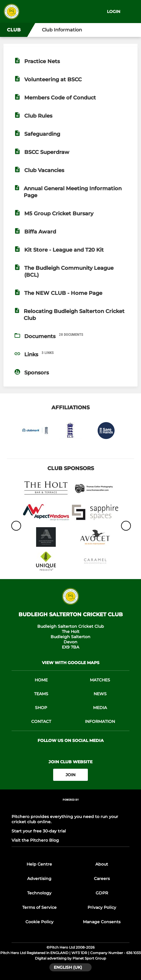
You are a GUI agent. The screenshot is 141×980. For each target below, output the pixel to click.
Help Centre (39, 864)
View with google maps (71, 663)
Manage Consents (102, 922)
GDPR (102, 893)
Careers (102, 879)
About (102, 864)
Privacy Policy (102, 907)
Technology (39, 893)
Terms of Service (39, 907)
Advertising (39, 879)
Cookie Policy (39, 922)
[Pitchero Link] (70, 807)
